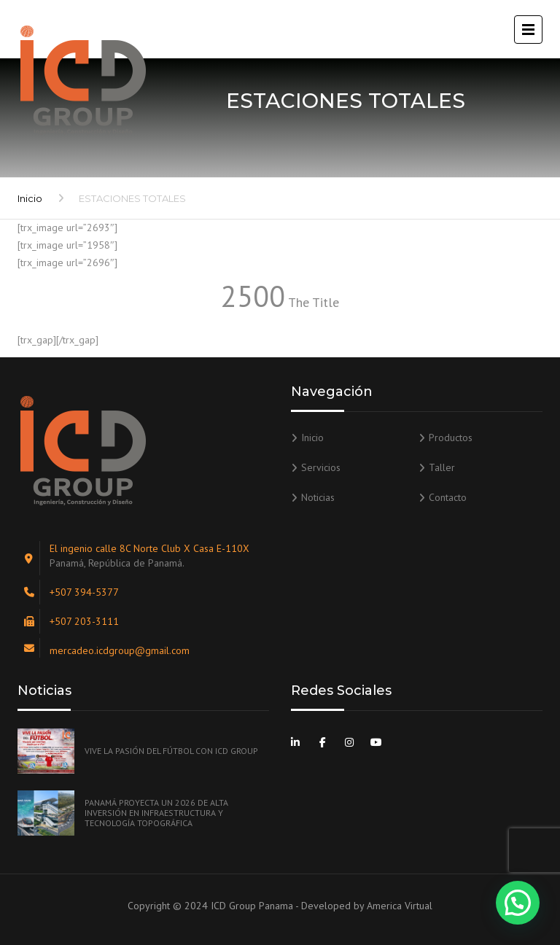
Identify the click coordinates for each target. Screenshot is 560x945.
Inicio (30, 198)
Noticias (318, 497)
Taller (442, 467)
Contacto (448, 497)
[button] (518, 903)
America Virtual (400, 906)
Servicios (321, 467)
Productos (451, 437)
